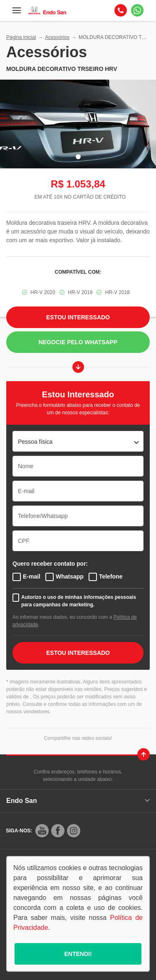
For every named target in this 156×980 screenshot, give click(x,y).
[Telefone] (121, 10)
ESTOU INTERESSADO (78, 653)
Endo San (78, 801)
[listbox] (78, 441)
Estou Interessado (78, 317)
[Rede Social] (42, 831)
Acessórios (57, 37)
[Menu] (17, 10)
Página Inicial (21, 37)
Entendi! (78, 954)
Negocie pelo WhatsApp (78, 342)
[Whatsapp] (137, 10)
